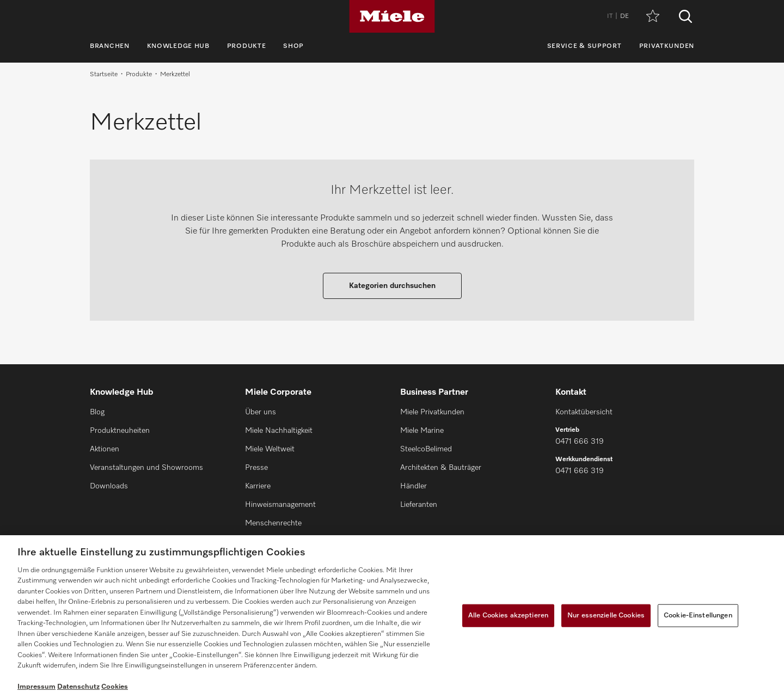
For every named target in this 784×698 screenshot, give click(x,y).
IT (610, 16)
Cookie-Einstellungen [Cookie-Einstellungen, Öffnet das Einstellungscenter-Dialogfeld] (698, 616)
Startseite (104, 75)
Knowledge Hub (178, 46)
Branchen (110, 46)
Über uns (261, 412)
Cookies (115, 687)
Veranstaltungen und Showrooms (146, 468)
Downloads (109, 486)
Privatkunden (667, 46)
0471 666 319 (580, 442)
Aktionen (105, 449)
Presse (256, 468)
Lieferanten (419, 505)
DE (624, 16)
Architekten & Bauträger (441, 468)
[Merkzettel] (653, 17)
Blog (97, 412)
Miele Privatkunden (432, 412)
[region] (392, 617)
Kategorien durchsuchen (392, 286)
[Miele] (392, 16)
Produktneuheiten (120, 431)
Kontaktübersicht (584, 412)
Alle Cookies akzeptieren (508, 616)
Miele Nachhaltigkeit (279, 431)
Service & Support (584, 46)
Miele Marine (422, 431)
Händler (414, 486)
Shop (293, 46)
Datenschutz (78, 687)
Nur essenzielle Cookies (606, 616)
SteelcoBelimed (426, 449)
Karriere (258, 486)
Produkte (247, 46)
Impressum (36, 687)
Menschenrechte (273, 523)
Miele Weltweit (270, 449)
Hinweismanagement (280, 505)
